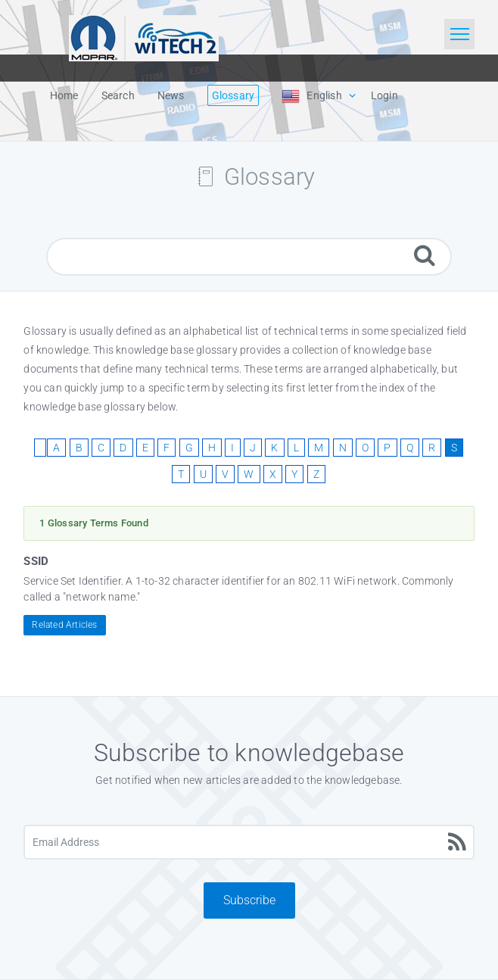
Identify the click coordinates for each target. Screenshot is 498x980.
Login (384, 95)
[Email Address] (249, 842)
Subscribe (249, 900)
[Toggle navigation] (459, 34)
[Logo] (144, 36)
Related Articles (64, 625)
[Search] (425, 255)
